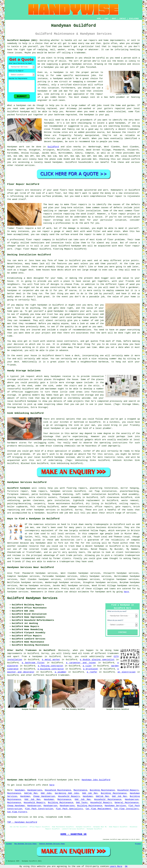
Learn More (116, 866)
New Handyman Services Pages (25, 844)
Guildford (53, 147)
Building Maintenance (102, 790)
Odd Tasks (82, 803)
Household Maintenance (58, 790)
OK (126, 866)
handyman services (61, 491)
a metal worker (51, 660)
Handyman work (16, 147)
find (17, 573)
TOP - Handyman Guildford (22, 822)
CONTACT (123, 19)
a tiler (87, 666)
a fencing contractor (51, 666)
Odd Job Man (83, 799)
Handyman (49, 799)
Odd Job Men (90, 793)
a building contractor (51, 669)
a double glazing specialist (97, 660)
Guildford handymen (19, 488)
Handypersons (35, 790)
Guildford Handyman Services (32, 598)
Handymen (20, 790)
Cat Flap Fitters (17, 812)
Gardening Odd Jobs (67, 793)
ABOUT (114, 19)
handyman (77, 64)
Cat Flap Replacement (98, 809)
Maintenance (80, 790)
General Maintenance (127, 803)
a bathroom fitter (33, 663)
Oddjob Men (31, 793)
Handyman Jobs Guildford (96, 780)
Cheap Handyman (16, 806)
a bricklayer (91, 669)
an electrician (127, 672)
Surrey (79, 510)
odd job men (14, 159)
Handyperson (132, 799)
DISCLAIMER (134, 19)
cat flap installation (103, 491)
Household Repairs (128, 790)
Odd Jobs (46, 793)
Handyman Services (115, 806)
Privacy (138, 844)
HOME (99, 19)
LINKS (106, 19)
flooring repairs (77, 488)
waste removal (130, 500)
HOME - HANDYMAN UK (73, 834)
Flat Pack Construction (39, 809)
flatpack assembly (70, 497)
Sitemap (9, 844)
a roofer (92, 672)
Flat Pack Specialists (69, 809)
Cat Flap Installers (126, 809)
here (126, 592)
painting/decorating (19, 504)
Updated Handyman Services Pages (52, 844)
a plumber (61, 672)
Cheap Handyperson (44, 796)
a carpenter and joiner (81, 663)
